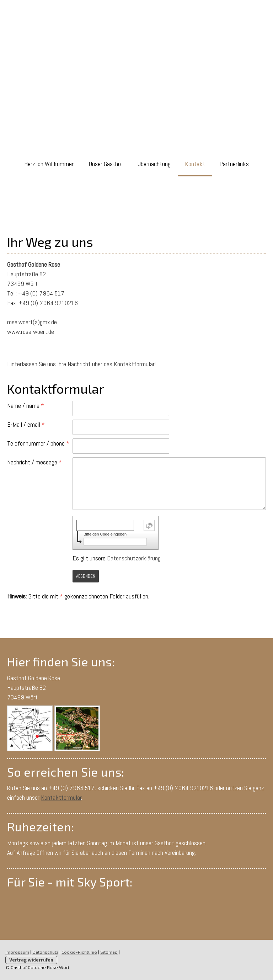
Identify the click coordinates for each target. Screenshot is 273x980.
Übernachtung (154, 164)
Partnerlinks (234, 164)
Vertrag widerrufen (31, 960)
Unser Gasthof (106, 164)
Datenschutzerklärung (134, 558)
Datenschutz (45, 952)
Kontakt (195, 164)
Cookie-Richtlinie (79, 952)
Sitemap (109, 952)
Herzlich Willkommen (49, 164)
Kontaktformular (61, 797)
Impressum (17, 952)
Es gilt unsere (117, 558)
